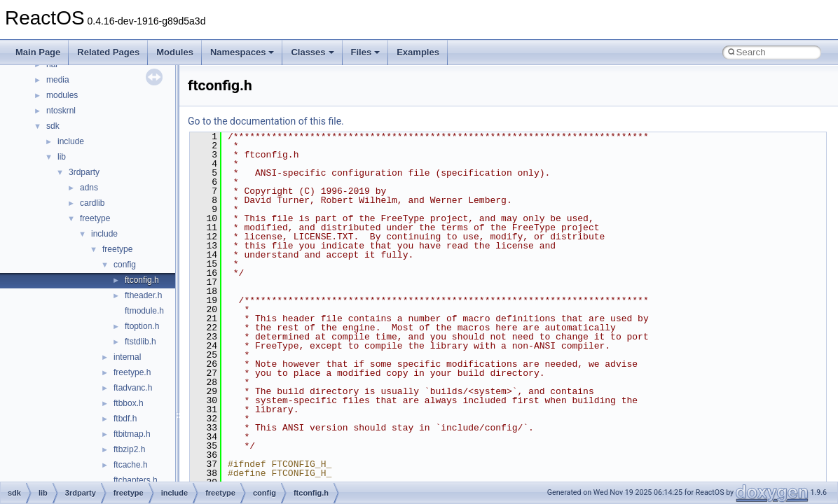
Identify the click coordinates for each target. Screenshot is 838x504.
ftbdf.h (125, 419)
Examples (418, 52)
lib (62, 157)
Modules (175, 52)
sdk (53, 126)
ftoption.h (142, 326)
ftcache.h (131, 465)
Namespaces (242, 52)
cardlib (92, 203)
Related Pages (108, 52)
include (71, 141)
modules (62, 95)
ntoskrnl (61, 111)
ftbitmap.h (132, 434)
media (58, 80)
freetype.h (132, 372)
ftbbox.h (129, 403)
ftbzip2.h (129, 449)
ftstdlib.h (140, 342)
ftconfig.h (142, 280)
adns (89, 188)
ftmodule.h (144, 311)
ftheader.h (143, 295)
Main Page (38, 52)
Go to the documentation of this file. (266, 121)
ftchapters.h (136, 480)
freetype (95, 218)
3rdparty (84, 172)
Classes (312, 52)
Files (366, 52)
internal (127, 357)
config (125, 265)
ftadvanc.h (133, 388)
